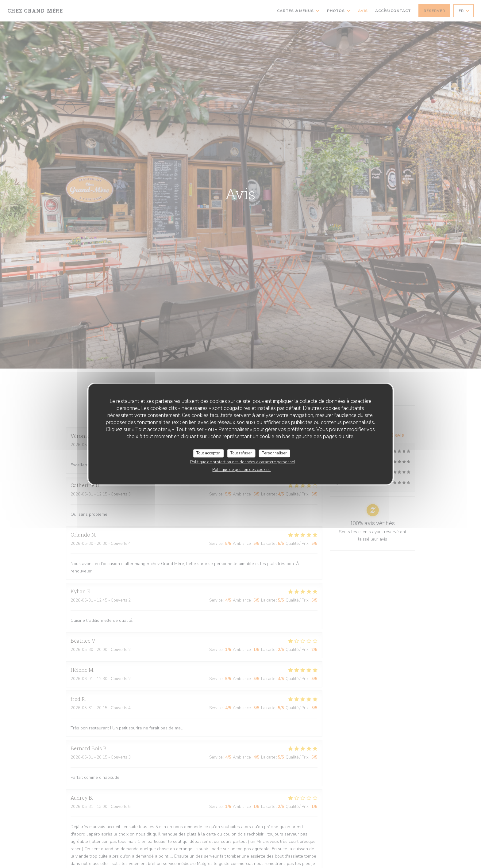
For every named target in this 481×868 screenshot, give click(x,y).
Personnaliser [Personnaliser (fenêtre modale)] (274, 453)
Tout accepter (208, 453)
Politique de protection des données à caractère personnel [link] (243, 462)
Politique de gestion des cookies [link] (241, 470)
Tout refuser (241, 453)
